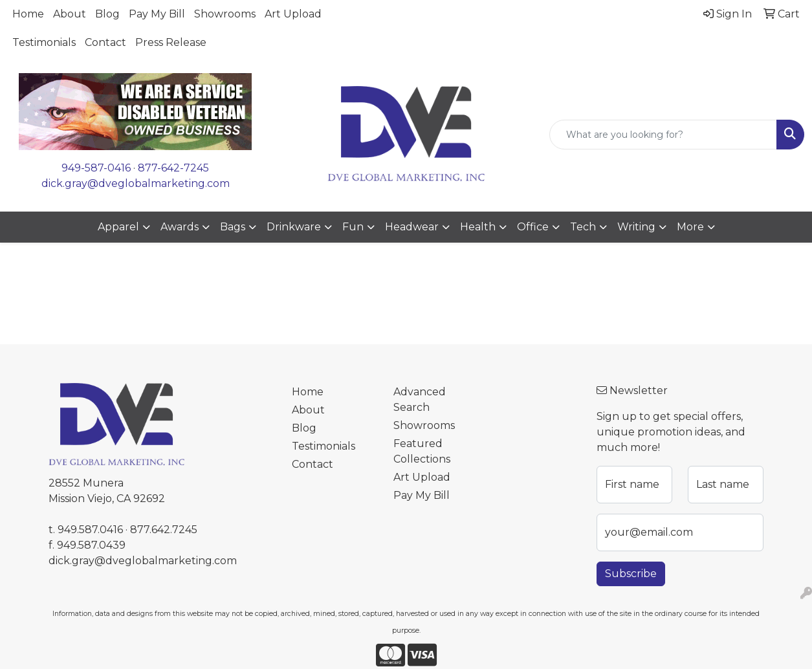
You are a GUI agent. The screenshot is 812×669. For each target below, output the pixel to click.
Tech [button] (583, 227)
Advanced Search (420, 400)
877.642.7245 (164, 530)
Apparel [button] (118, 227)
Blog (107, 14)
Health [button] (478, 227)
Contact (105, 42)
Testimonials (44, 42)
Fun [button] (353, 227)
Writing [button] (636, 227)
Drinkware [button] (294, 227)
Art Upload (293, 14)
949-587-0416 (96, 168)
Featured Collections (422, 451)
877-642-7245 (173, 168)
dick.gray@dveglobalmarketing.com (136, 183)
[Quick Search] (663, 135)
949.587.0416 (90, 530)
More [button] (690, 227)
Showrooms (225, 14)
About (70, 14)
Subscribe (631, 574)
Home (28, 14)
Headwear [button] (412, 227)
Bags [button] (233, 227)
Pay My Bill (157, 14)
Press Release (171, 42)
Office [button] (533, 227)
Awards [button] (180, 227)
